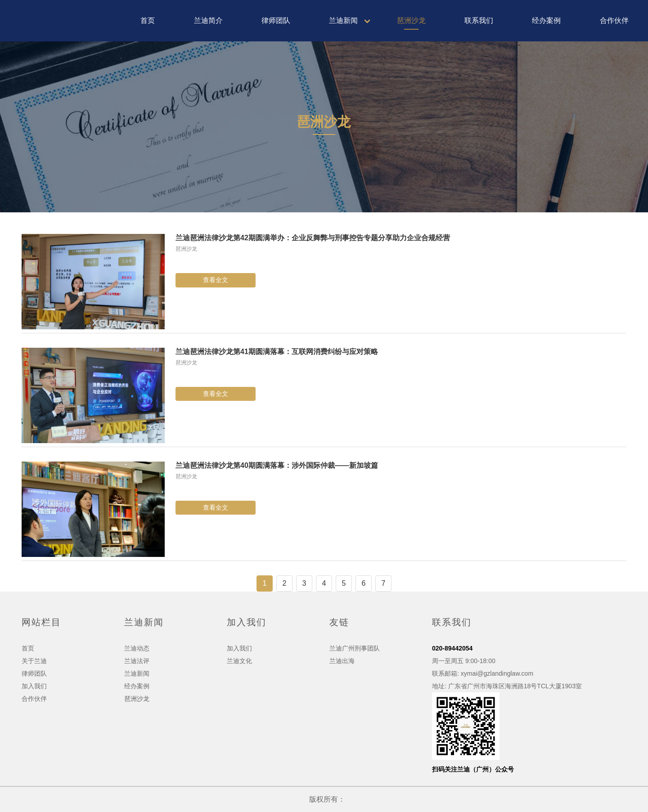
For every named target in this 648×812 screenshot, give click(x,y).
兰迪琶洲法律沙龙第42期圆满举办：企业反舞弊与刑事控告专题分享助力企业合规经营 (313, 238)
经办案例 (546, 20)
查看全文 (216, 280)
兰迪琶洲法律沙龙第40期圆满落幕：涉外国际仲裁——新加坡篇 (277, 465)
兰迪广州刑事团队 (355, 648)
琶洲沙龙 (411, 20)
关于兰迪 (34, 661)
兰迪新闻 (343, 20)
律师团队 (276, 20)
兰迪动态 (137, 648)
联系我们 (479, 20)
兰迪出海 (342, 661)
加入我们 (34, 686)
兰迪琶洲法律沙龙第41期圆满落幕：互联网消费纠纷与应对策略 (277, 352)
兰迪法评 (137, 661)
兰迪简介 (208, 20)
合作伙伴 (614, 20)
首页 (148, 20)
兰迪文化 (239, 661)
